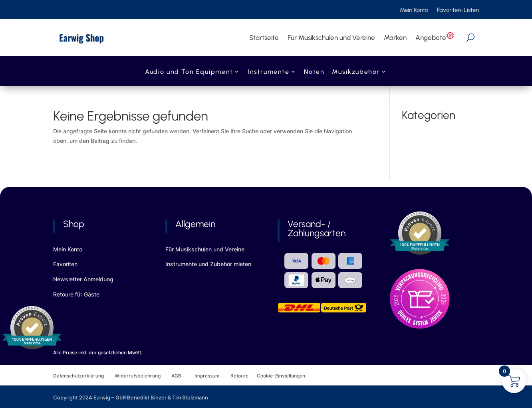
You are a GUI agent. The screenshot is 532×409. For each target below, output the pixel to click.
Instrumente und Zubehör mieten (208, 264)
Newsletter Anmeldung (83, 279)
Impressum (207, 376)
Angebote (435, 38)
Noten (314, 73)
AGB (183, 376)
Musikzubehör (356, 73)
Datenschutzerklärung (84, 376)
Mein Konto (414, 10)
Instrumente (268, 73)
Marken (395, 38)
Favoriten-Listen (458, 10)
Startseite (264, 38)
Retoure (244, 376)
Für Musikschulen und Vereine (331, 38)
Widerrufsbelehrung (143, 376)
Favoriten (65, 264)
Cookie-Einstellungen (281, 376)
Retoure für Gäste (76, 294)
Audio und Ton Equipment (189, 73)
